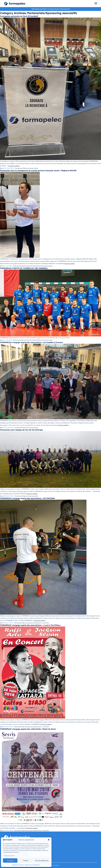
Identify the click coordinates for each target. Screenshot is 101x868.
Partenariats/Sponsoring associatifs (26, 168)
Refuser (26, 860)
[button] (49, 840)
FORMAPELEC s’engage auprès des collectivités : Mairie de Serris (28, 729)
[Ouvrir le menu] (96, 3)
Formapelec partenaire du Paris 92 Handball (19, 16)
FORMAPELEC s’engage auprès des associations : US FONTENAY (27, 498)
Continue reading (14, 166)
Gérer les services (9, 855)
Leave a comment (43, 623)
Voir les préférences (42, 860)
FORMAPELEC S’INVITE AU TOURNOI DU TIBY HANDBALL (24, 268)
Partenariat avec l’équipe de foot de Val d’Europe (21, 430)
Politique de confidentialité (32, 865)
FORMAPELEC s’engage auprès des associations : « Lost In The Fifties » (31, 625)
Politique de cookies (18, 865)
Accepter (10, 860)
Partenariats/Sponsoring (21, 266)
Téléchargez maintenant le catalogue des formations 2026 (51, 9)
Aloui (2, 168)
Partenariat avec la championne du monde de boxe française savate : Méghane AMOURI (38, 170)
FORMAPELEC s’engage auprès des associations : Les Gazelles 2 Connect (31, 342)
